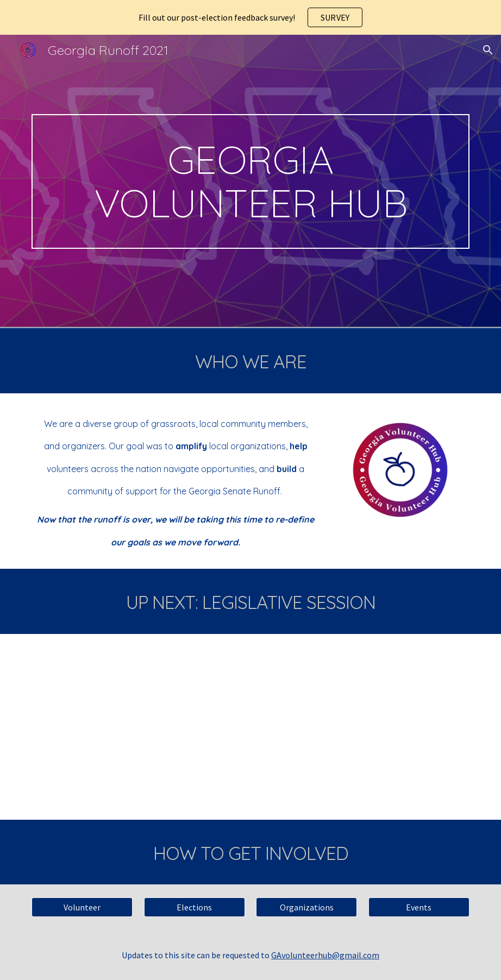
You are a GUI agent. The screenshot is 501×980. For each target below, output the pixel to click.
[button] (488, 50)
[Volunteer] (82, 907)
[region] (250, 17)
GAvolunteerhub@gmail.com (325, 955)
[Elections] (195, 907)
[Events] (419, 907)
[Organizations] (306, 907)
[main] (250, 181)
